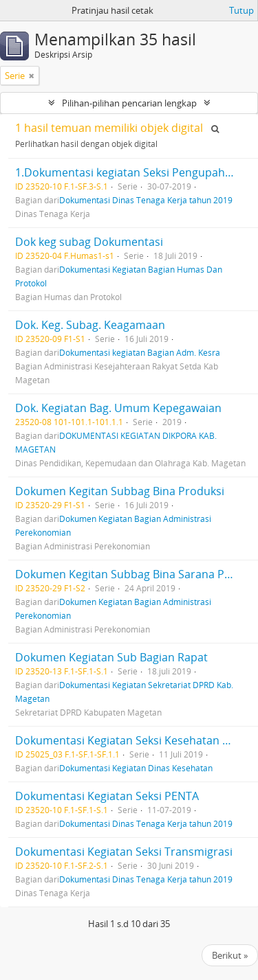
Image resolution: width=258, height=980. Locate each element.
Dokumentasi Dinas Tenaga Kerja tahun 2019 (146, 200)
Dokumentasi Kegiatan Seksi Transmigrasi (124, 852)
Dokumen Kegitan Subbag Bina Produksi (120, 491)
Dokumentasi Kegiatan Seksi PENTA (107, 796)
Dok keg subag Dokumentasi (89, 242)
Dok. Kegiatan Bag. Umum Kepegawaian (118, 408)
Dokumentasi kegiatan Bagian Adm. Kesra (140, 352)
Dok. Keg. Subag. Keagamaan (90, 325)
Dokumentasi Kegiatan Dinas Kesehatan (136, 768)
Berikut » (230, 955)
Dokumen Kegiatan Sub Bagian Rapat (111, 657)
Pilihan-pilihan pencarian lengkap (129, 103)
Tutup (241, 10)
